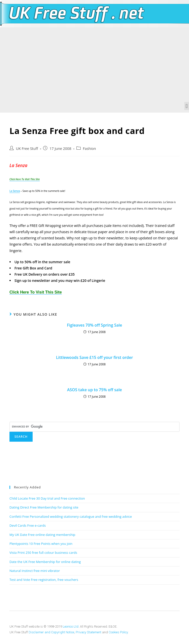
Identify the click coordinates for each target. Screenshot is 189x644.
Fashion (90, 149)
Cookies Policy (118, 632)
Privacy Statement (89, 632)
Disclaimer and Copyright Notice (51, 632)
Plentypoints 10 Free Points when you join (41, 544)
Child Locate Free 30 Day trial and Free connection (47, 498)
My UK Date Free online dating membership (42, 535)
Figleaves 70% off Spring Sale (94, 325)
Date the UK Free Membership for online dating (45, 562)
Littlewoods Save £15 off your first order (94, 357)
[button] (187, 106)
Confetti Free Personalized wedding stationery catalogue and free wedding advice (71, 516)
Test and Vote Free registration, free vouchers (44, 580)
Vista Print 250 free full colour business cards (43, 553)
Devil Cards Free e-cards (28, 525)
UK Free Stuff (27, 149)
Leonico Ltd (71, 626)
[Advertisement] (94, 65)
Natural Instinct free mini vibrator (35, 571)
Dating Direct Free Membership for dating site (44, 507)
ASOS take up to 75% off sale (94, 390)
